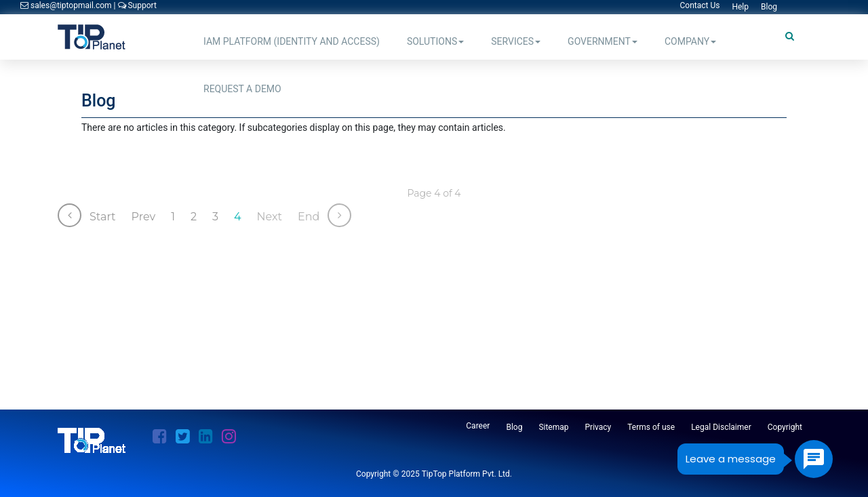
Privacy (598, 427)
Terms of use (651, 427)
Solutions (435, 41)
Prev (144, 217)
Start (103, 217)
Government (603, 41)
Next (270, 217)
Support (137, 5)
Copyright (785, 427)
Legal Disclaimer (721, 427)
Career (478, 426)
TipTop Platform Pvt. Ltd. (467, 474)
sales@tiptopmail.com (67, 5)
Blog (514, 427)
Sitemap (553, 427)
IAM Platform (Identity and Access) (292, 41)
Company (690, 41)
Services (516, 41)
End (309, 217)
